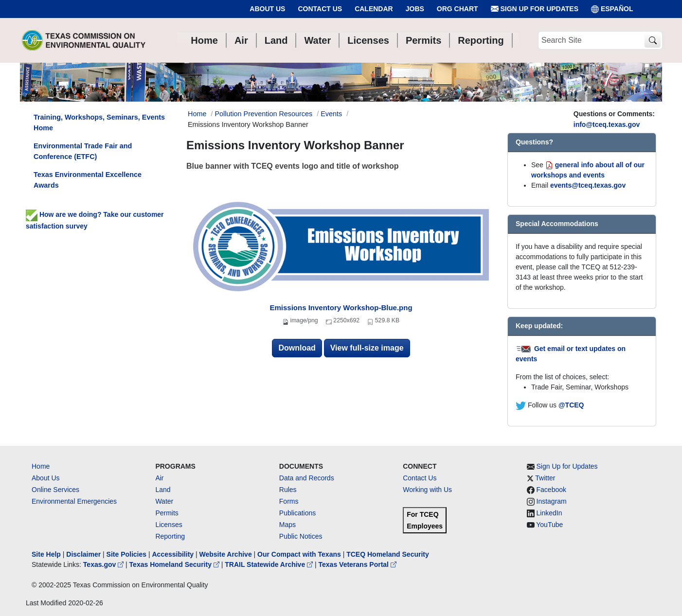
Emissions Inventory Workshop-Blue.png (341, 308)
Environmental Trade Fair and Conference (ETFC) (83, 151)
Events (331, 114)
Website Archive (226, 554)
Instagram (552, 501)
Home (41, 466)
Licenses (169, 525)
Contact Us (320, 9)
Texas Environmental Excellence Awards (88, 180)
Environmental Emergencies (74, 501)
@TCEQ (571, 405)
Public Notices (301, 536)
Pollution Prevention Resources (263, 114)
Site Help (46, 554)
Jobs (415, 9)
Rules (288, 490)
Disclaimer (83, 554)
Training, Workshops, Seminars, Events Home (99, 123)
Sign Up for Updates (535, 9)
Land (163, 490)
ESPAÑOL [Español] (612, 9)
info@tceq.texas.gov (607, 124)
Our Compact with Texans (299, 554)
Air (159, 478)
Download (297, 348)
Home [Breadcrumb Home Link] (197, 114)
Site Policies (126, 554)
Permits (167, 513)
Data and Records (307, 478)
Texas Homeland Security (175, 564)
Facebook (551, 490)
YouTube (549, 525)
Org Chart (458, 9)
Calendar (374, 9)
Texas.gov (104, 564)
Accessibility (174, 554)
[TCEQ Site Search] (653, 41)
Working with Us (427, 490)
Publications (298, 513)
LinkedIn (549, 513)
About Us (267, 9)
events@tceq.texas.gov (588, 185)
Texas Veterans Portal (358, 564)
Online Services (55, 490)
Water (164, 501)
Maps (287, 525)
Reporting (170, 536)
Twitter (545, 478)
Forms (289, 501)
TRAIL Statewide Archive (270, 564)
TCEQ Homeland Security (388, 554)
